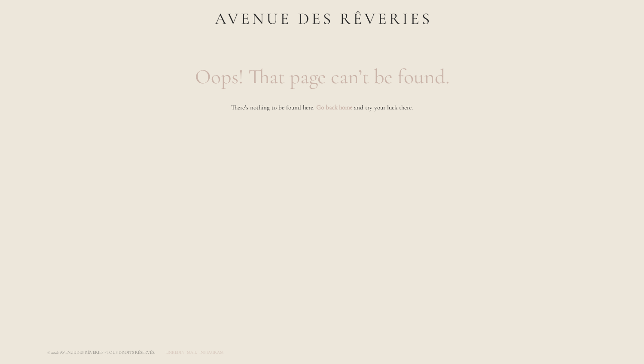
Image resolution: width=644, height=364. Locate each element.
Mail (192, 352)
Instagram (211, 352)
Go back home (334, 107)
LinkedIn (175, 352)
